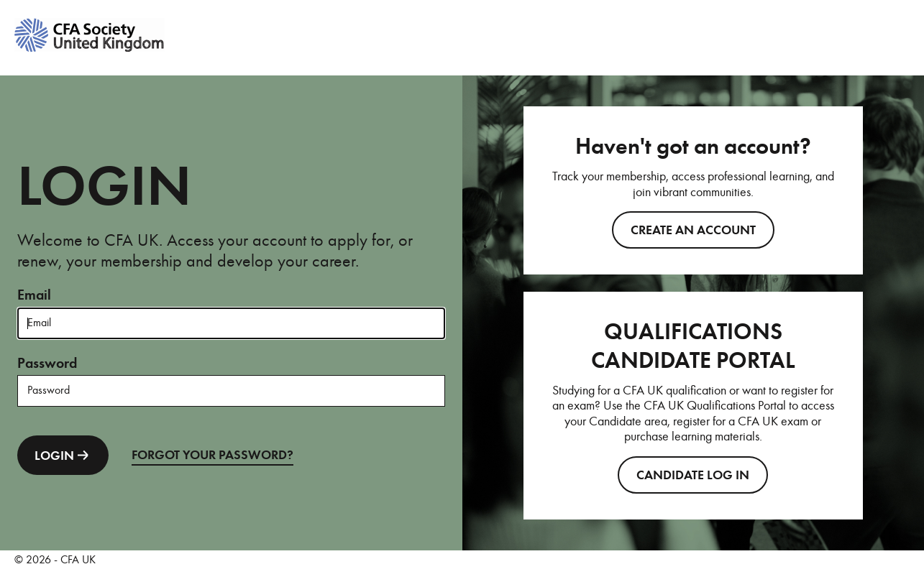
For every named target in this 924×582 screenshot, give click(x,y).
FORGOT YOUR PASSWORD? (212, 455)
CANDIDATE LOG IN (693, 475)
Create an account (693, 230)
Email (34, 295)
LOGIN (63, 455)
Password (47, 363)
